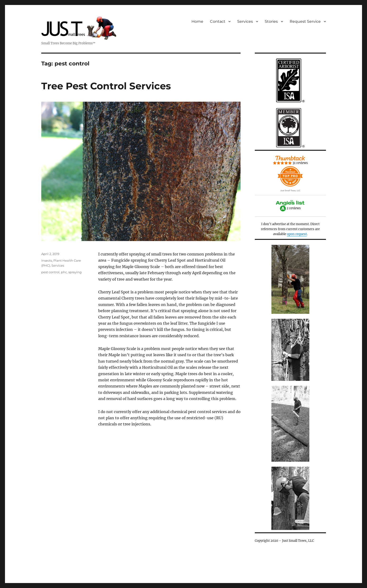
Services (245, 21)
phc (64, 272)
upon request (297, 234)
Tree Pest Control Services (106, 86)
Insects (47, 260)
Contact (218, 21)
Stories (271, 21)
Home (197, 21)
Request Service (305, 21)
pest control (50, 272)
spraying (75, 272)
